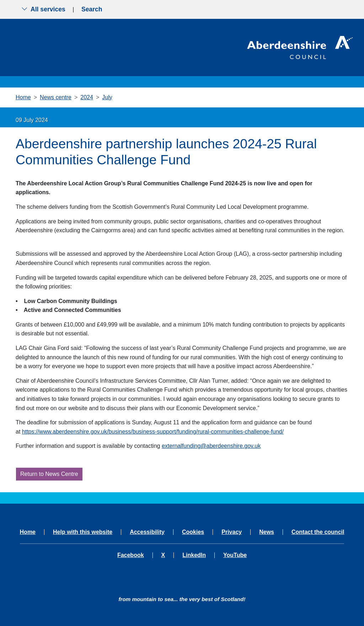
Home (23, 97)
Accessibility (147, 532)
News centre (56, 97)
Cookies (193, 532)
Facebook (131, 555)
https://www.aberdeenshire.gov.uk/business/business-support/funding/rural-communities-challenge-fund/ (153, 432)
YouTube (235, 555)
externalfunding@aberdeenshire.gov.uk (211, 446)
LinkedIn (194, 555)
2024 (87, 97)
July (107, 97)
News (267, 532)
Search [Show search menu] (92, 9)
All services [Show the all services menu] (43, 9)
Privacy (232, 532)
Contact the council (318, 532)
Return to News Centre (49, 474)
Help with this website (83, 532)
